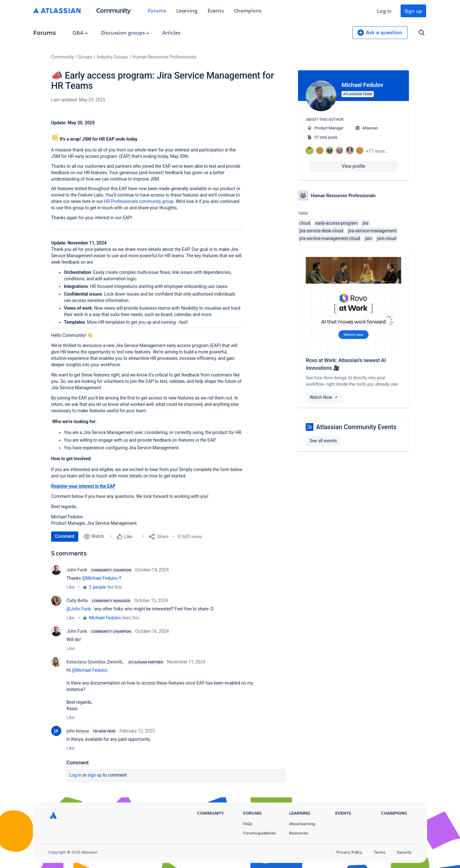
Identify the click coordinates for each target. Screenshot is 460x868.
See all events (323, 441)
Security (404, 852)
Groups (85, 57)
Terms (379, 852)
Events (216, 10)
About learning (302, 824)
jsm (368, 238)
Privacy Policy (349, 852)
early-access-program (337, 223)
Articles (171, 32)
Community (114, 10)
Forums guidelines (259, 833)
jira (366, 223)
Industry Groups (112, 57)
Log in (384, 11)
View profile (353, 166)
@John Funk (79, 609)
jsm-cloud (387, 238)
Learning (187, 10)
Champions (248, 10)
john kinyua (78, 731)
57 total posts (326, 137)
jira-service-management (372, 231)
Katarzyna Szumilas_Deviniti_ (95, 662)
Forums (157, 10)
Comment (65, 536)
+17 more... (377, 151)
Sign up (413, 11)
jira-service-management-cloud (330, 238)
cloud (305, 223)
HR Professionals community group (139, 201)
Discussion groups (125, 32)
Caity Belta (77, 601)
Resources (299, 833)
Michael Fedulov (105, 618)
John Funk (77, 570)
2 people (98, 587)
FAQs (248, 824)
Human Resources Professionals (164, 57)
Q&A (80, 32)
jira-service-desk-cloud (321, 231)
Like (70, 587)
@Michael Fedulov (100, 578)
